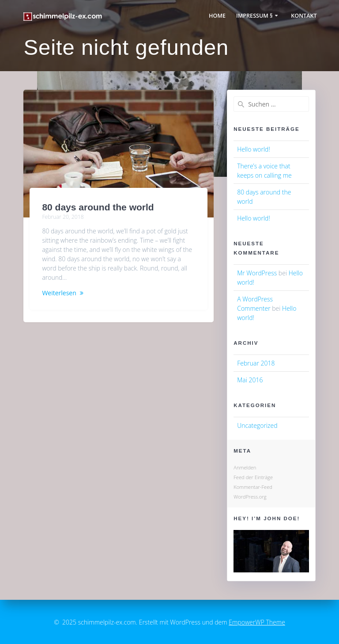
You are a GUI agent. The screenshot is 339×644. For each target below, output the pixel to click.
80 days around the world (98, 207)
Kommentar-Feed (253, 487)
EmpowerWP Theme (257, 622)
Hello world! (254, 149)
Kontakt (304, 16)
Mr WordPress (257, 273)
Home (217, 16)
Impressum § (254, 16)
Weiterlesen (59, 293)
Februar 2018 (256, 363)
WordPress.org (250, 497)
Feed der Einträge (253, 477)
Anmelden (245, 467)
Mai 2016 (250, 380)
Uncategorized (257, 425)
